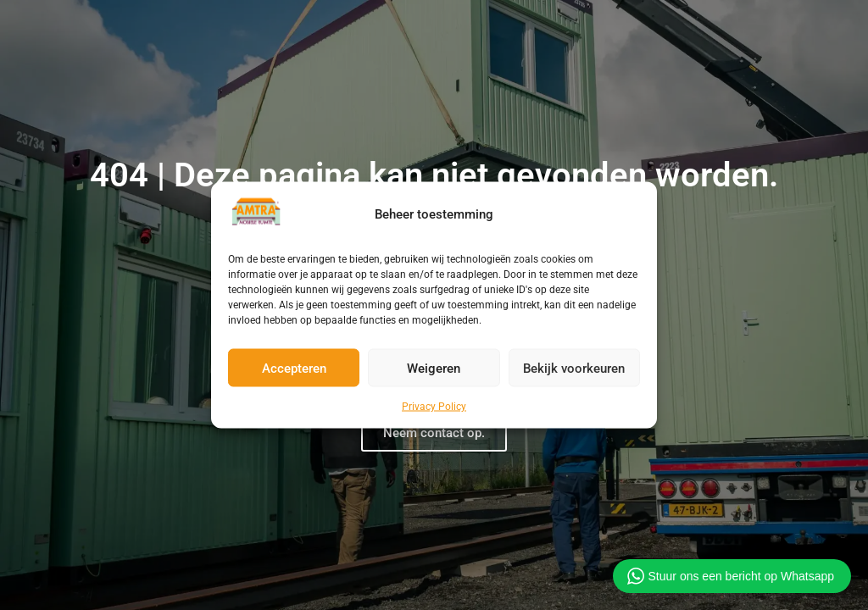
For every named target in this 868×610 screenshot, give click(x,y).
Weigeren (434, 368)
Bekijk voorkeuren (574, 368)
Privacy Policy (434, 407)
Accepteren (294, 368)
